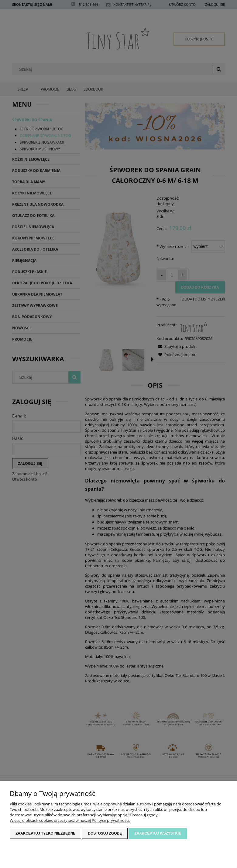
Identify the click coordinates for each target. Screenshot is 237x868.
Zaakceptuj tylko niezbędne (45, 833)
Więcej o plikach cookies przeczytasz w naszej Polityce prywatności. (70, 820)
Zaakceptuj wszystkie (158, 833)
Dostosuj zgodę (105, 833)
